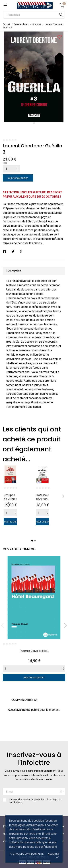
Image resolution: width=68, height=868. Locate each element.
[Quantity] (10, 513)
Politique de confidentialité (27, 854)
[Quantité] (11, 169)
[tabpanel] (34, 77)
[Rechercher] (34, 15)
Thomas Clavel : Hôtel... (34, 651)
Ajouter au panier (18, 178)
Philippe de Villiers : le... (10, 499)
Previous (4, 625)
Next (64, 625)
